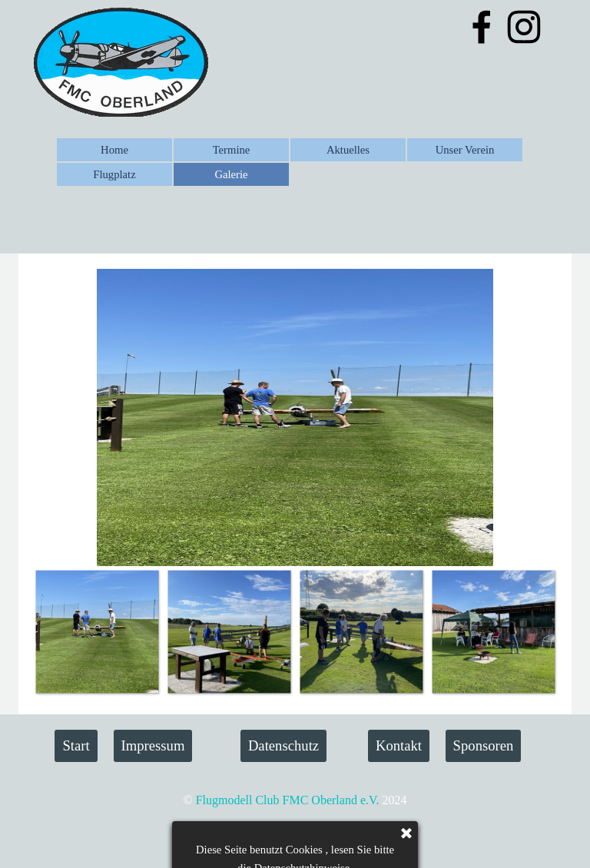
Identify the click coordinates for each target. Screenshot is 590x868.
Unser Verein (465, 150)
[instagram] (524, 27)
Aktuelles (348, 150)
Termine (232, 150)
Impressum (153, 745)
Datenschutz (283, 745)
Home (114, 150)
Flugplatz (114, 174)
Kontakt (399, 745)
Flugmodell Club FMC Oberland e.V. (288, 800)
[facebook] (482, 27)
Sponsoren (484, 745)
